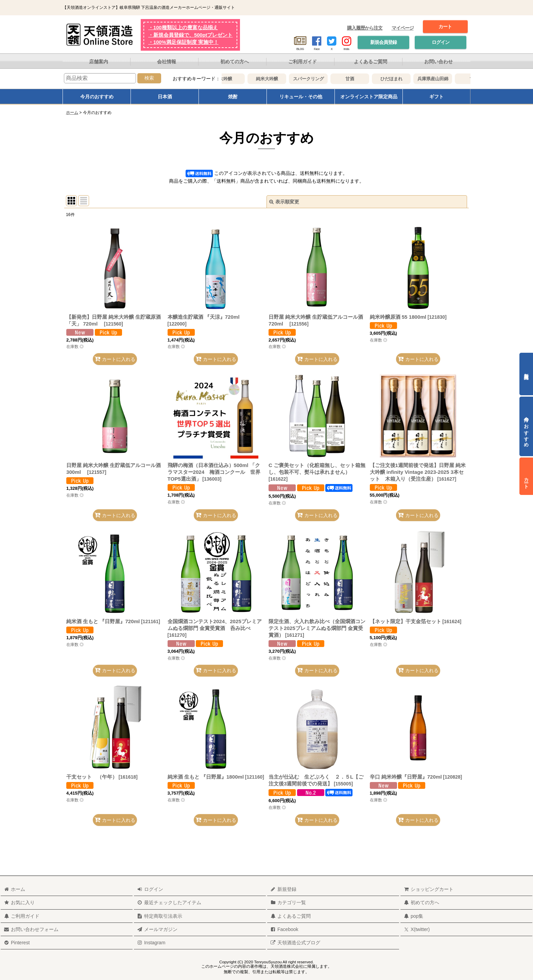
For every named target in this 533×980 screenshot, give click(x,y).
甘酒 (358, 79)
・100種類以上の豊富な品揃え (183, 28)
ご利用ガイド (303, 62)
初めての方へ (235, 62)
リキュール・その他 (301, 97)
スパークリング (317, 79)
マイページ (403, 28)
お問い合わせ (439, 62)
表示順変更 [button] (284, 202)
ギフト (436, 97)
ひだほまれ (400, 79)
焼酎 (233, 97)
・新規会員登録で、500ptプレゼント (190, 35)
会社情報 (167, 62)
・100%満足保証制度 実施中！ (183, 42)
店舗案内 (99, 62)
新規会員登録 (383, 42)
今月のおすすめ (97, 97)
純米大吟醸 (276, 79)
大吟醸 (234, 79)
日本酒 (165, 97)
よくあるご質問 (371, 62)
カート (445, 27)
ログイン (441, 42)
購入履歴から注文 (365, 28)
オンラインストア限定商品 (369, 97)
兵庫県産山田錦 (441, 79)
